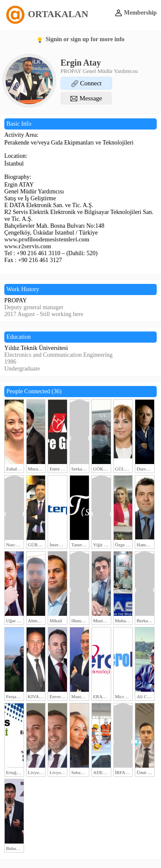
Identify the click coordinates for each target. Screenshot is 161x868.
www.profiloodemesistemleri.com (47, 240)
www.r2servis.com (28, 246)
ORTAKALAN (46, 14)
